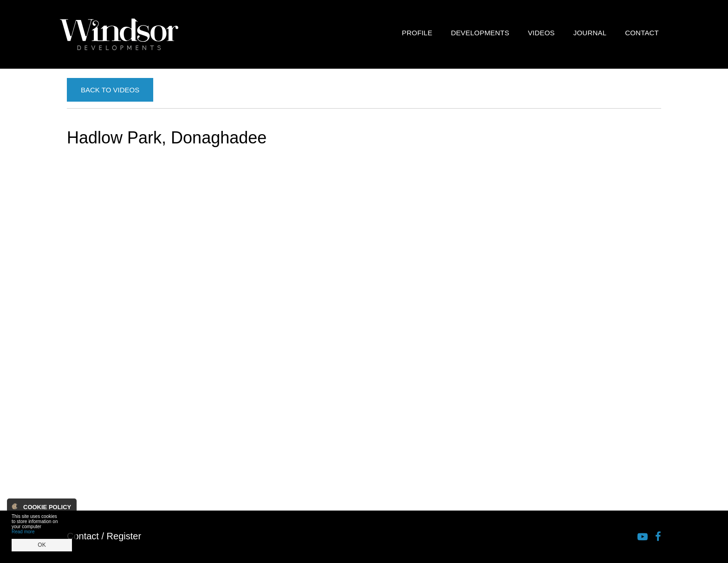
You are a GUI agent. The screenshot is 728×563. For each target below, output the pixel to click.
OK (42, 545)
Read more (23, 532)
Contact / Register (104, 536)
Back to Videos (110, 90)
